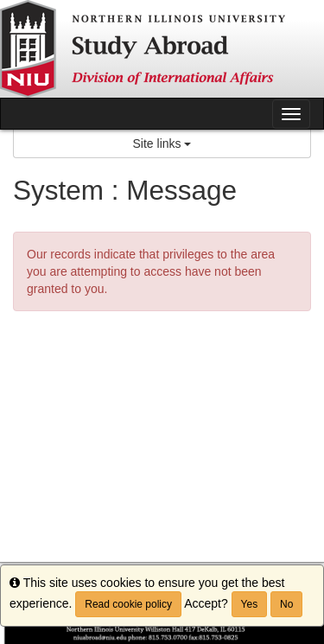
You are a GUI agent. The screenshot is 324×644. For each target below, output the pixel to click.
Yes (250, 604)
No (286, 604)
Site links (162, 143)
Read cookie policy (128, 604)
